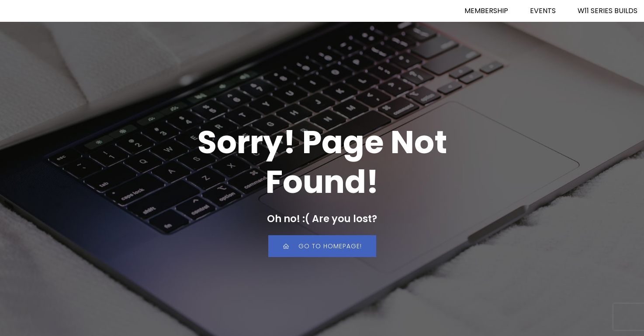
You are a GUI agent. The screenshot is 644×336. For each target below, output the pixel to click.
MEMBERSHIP (486, 11)
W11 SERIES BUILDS (608, 11)
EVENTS (543, 11)
